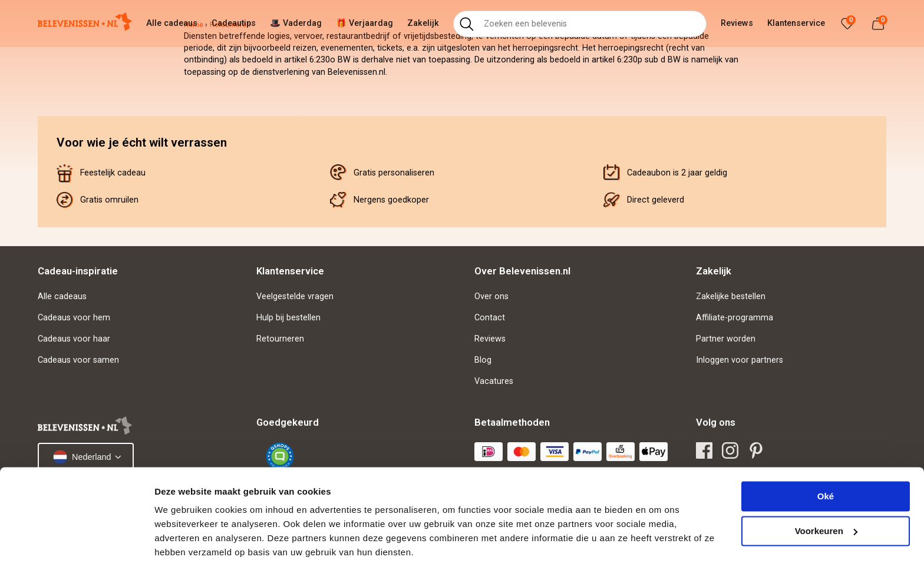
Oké (826, 458)
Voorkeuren (826, 493)
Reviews (737, 23)
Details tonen (182, 547)
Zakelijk (423, 23)
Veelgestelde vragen (295, 296)
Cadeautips (234, 23)
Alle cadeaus (172, 23)
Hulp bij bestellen (288, 318)
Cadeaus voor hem (74, 318)
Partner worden (726, 339)
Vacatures (494, 381)
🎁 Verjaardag (364, 23)
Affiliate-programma (735, 318)
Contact (490, 318)
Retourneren (280, 339)
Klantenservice (796, 23)
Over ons (491, 296)
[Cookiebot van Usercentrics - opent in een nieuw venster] (76, 547)
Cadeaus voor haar (74, 339)
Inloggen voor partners (740, 360)
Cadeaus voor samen (78, 360)
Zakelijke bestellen (731, 296)
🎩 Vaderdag (296, 23)
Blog (483, 360)
